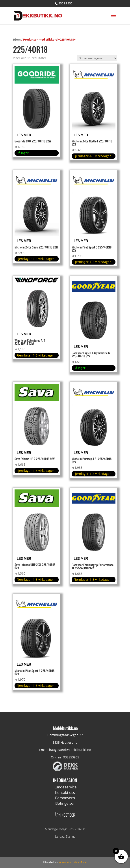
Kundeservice (65, 787)
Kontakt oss (65, 792)
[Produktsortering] (97, 58)
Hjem (17, 39)
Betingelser (65, 803)
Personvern (65, 798)
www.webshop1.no (73, 862)
